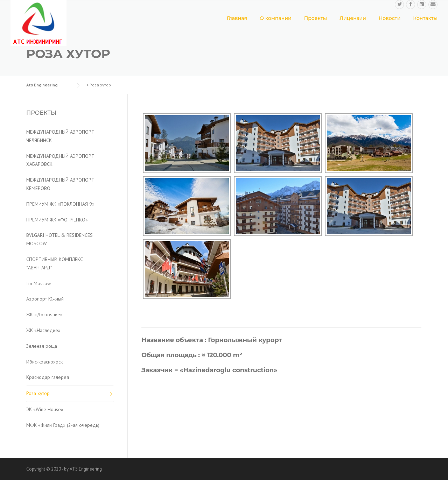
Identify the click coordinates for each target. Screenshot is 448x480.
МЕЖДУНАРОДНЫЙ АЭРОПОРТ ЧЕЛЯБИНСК (60, 136)
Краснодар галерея (48, 377)
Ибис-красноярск (44, 362)
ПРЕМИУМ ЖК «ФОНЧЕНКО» (57, 220)
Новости (390, 18)
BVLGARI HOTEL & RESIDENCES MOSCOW (59, 239)
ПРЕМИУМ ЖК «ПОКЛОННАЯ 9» (60, 204)
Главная (237, 18)
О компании (276, 18)
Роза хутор (38, 393)
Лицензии (353, 18)
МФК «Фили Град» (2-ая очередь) (63, 425)
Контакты (425, 18)
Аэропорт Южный (45, 299)
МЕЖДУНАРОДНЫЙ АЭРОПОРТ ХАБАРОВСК (60, 160)
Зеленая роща (42, 346)
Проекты (316, 18)
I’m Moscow (38, 283)
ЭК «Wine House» (45, 409)
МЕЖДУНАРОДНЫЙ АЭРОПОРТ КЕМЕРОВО (60, 184)
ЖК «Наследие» (43, 330)
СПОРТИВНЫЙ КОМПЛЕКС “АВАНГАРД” (55, 263)
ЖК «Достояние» (44, 315)
